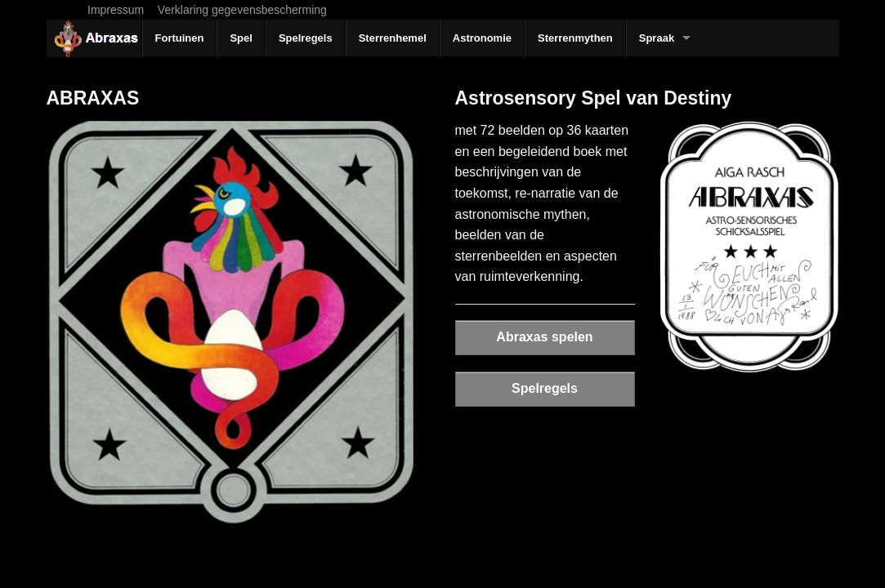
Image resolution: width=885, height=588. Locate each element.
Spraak (657, 38)
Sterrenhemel (393, 38)
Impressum (116, 10)
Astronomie (482, 38)
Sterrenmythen (575, 38)
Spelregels (306, 38)
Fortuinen (180, 38)
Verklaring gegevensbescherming (242, 10)
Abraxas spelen (544, 337)
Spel (241, 38)
